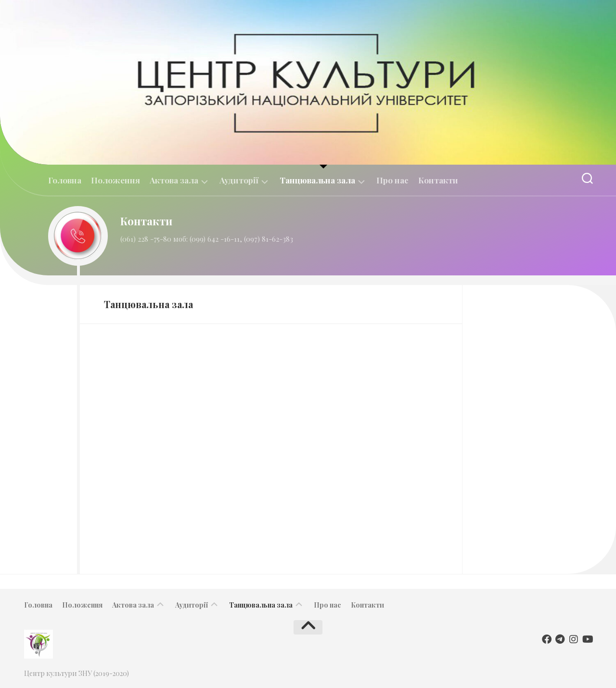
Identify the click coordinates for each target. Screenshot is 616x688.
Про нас (392, 180)
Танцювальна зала (317, 180)
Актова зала (174, 180)
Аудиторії (239, 180)
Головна (65, 180)
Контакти (438, 180)
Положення (115, 180)
